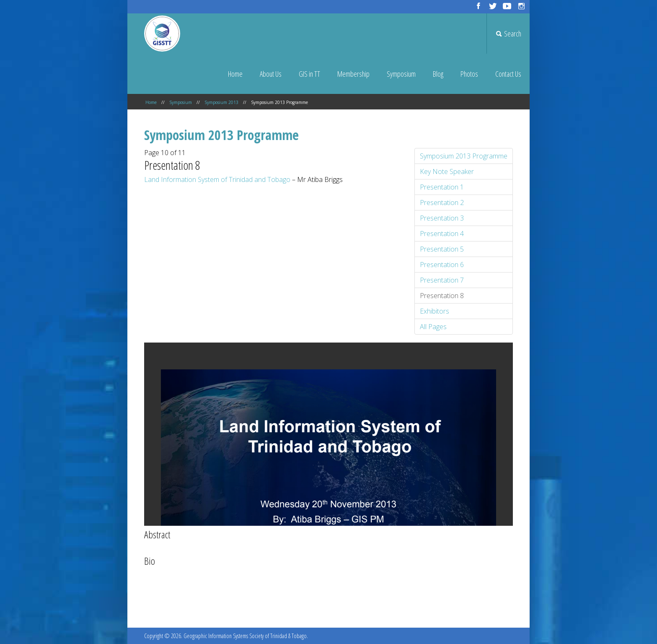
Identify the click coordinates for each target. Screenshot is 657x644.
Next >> (347, 596)
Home (235, 74)
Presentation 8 (442, 296)
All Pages (433, 327)
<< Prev (310, 596)
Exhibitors (435, 311)
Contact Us (508, 74)
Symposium (401, 74)
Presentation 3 (442, 218)
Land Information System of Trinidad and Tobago (217, 179)
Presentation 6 (442, 265)
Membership (353, 74)
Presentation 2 (442, 203)
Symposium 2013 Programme (464, 156)
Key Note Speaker (447, 171)
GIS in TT (309, 74)
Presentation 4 (442, 234)
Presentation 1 (442, 187)
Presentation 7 (442, 280)
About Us (271, 74)
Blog (438, 74)
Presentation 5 (442, 249)
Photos (469, 74)
